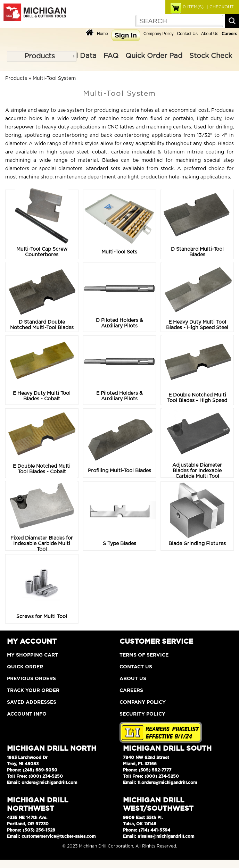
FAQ (111, 56)
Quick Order (25, 667)
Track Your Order (33, 691)
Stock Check (211, 56)
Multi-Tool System (54, 78)
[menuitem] (42, 56)
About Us (210, 34)
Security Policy (142, 714)
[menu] (42, 56)
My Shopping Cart (32, 655)
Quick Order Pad (154, 56)
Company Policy (159, 34)
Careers (131, 691)
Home (102, 34)
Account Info (27, 714)
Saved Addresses (32, 702)
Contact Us (187, 34)
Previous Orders (31, 679)
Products (40, 56)
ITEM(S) (193, 7)
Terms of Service (144, 655)
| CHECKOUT (220, 7)
